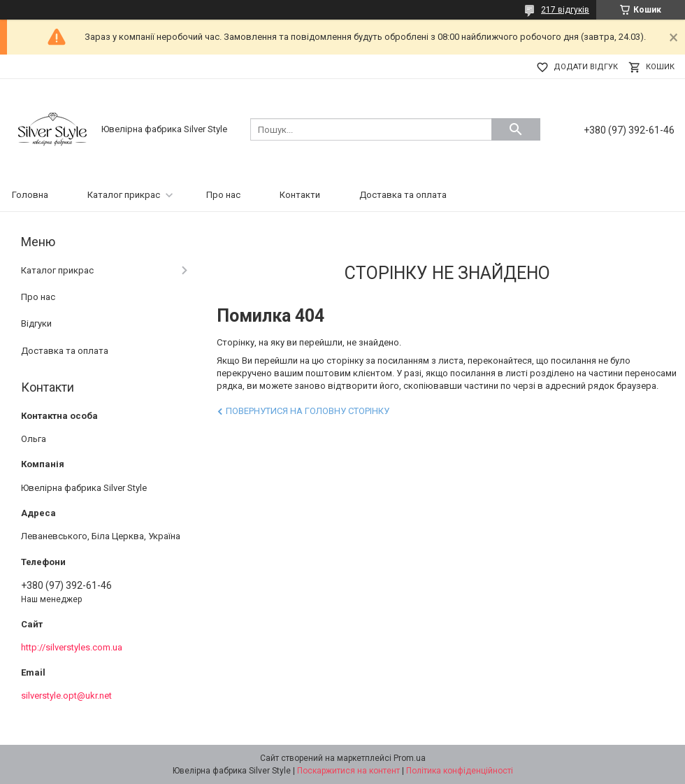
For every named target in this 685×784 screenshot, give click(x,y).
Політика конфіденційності (460, 771)
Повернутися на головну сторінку (308, 411)
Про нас (223, 195)
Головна (30, 195)
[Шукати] (516, 129)
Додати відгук (586, 67)
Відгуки (36, 323)
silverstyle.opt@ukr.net (66, 696)
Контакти (300, 195)
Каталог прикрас (124, 195)
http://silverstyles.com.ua (72, 647)
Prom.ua (410, 758)
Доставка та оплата (403, 195)
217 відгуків (565, 10)
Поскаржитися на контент (348, 771)
